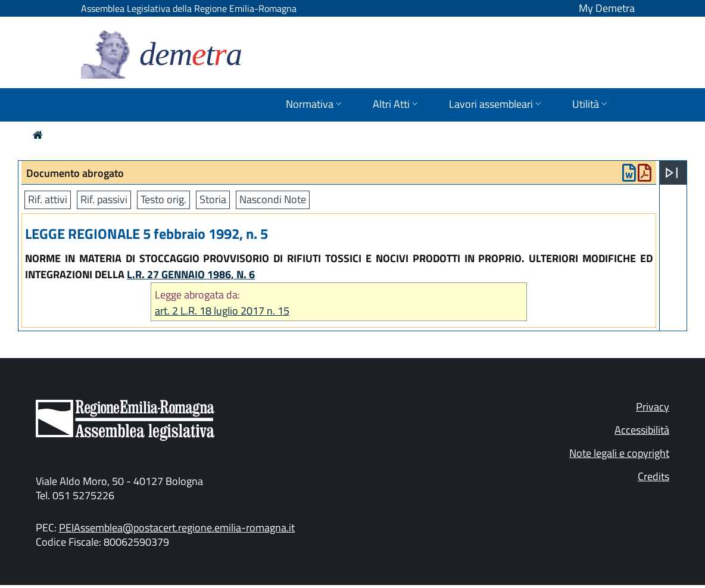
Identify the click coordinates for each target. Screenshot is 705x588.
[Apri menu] (672, 173)
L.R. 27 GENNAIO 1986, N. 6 (191, 274)
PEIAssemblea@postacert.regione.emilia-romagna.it (177, 528)
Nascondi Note (273, 199)
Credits (653, 476)
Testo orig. (163, 199)
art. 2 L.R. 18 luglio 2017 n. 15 (222, 311)
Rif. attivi (48, 199)
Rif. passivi (104, 199)
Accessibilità (642, 430)
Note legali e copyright (619, 453)
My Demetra (607, 8)
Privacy (653, 407)
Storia (213, 199)
